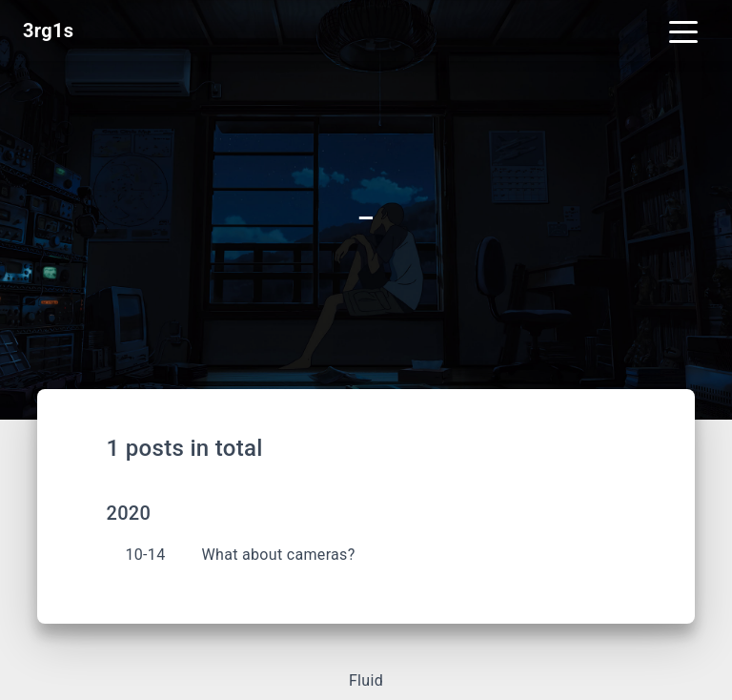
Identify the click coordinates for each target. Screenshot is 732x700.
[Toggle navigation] (683, 31)
